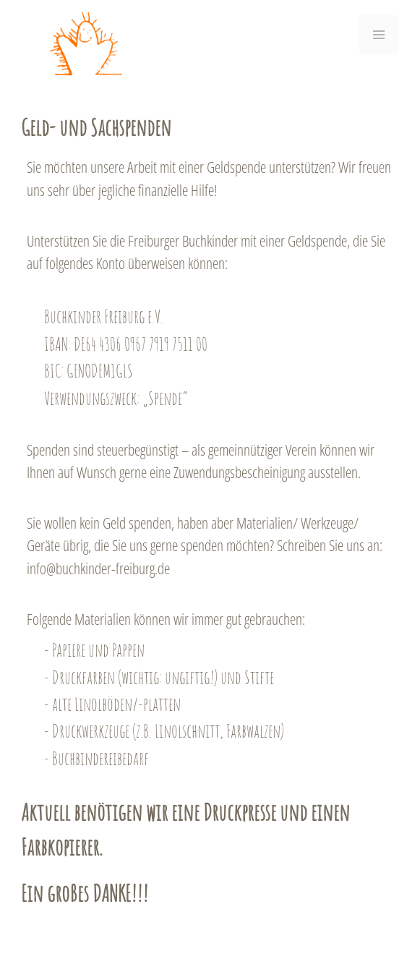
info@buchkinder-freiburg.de (98, 568)
